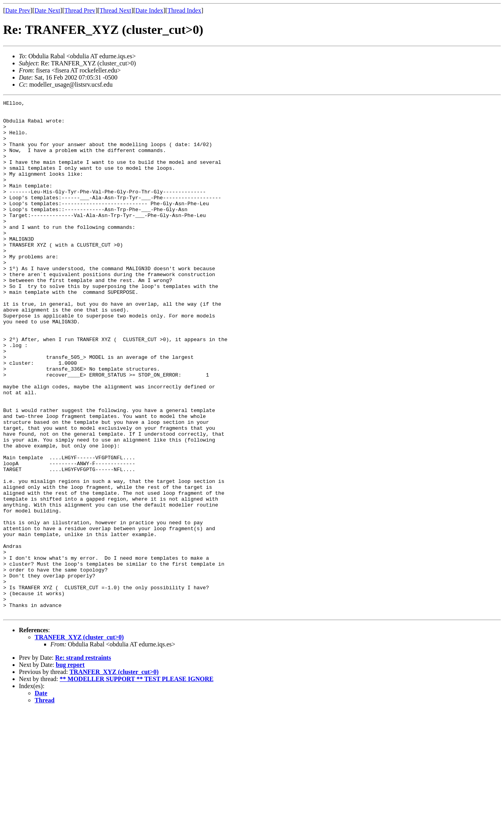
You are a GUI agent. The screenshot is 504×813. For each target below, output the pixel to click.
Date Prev (18, 10)
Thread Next (115, 10)
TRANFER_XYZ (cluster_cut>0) (79, 740)
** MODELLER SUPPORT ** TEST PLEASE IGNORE (137, 782)
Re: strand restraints (83, 760)
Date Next (47, 10)
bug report (70, 768)
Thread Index (184, 10)
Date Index (149, 10)
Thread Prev (80, 10)
